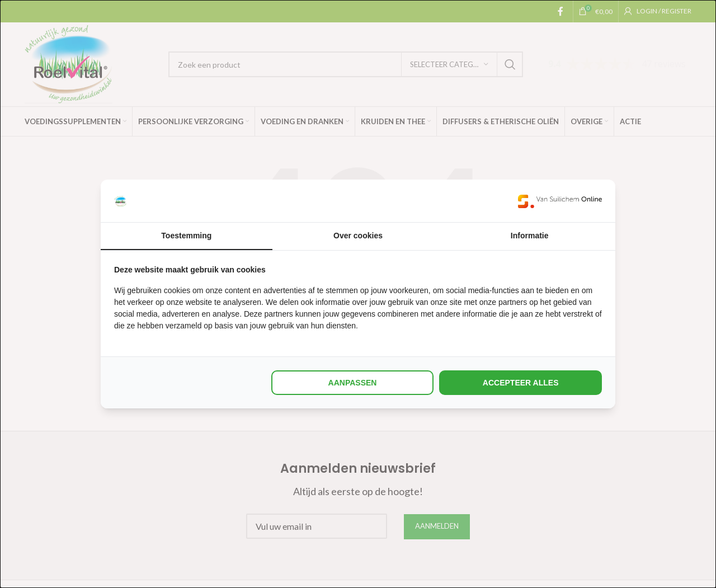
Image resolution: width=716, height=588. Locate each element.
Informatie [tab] (530, 236)
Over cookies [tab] (358, 236)
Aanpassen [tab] (353, 383)
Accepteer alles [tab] (521, 383)
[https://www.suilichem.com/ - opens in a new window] (560, 201)
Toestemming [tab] (186, 236)
